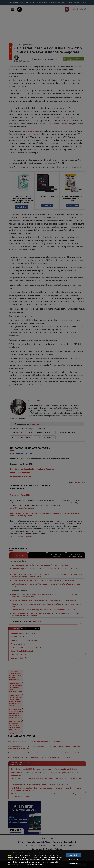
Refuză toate (73, 864)
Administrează (73, 859)
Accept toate (73, 855)
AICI (10, 864)
